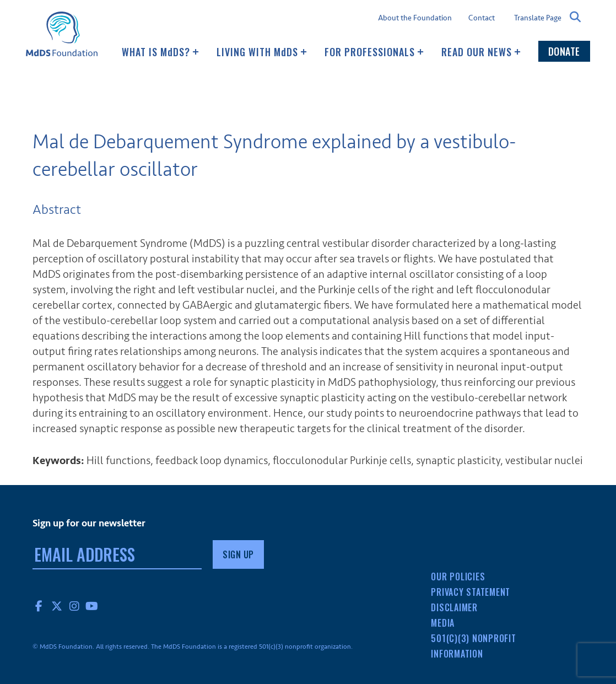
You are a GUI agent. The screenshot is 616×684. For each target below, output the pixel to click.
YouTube (92, 606)
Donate (564, 51)
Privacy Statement (471, 592)
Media (443, 623)
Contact (482, 18)
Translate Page (538, 18)
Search (576, 17)
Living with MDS (262, 52)
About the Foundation (415, 18)
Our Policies (458, 577)
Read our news (481, 52)
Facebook (39, 606)
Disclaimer (454, 607)
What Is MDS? (160, 52)
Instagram (74, 606)
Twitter (57, 606)
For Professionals (374, 52)
